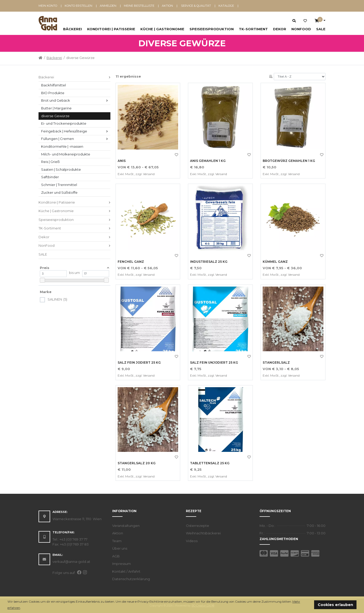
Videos (192, 541)
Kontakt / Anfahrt (126, 571)
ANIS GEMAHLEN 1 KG (208, 161)
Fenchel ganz (131, 262)
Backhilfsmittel (54, 85)
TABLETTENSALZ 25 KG (210, 463)
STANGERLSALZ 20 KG (137, 463)
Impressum (122, 564)
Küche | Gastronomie (162, 29)
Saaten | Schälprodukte (61, 169)
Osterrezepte (198, 526)
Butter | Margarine (56, 108)
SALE (321, 29)
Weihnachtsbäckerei (203, 533)
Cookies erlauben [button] (335, 605)
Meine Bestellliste (139, 6)
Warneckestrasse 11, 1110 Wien (77, 519)
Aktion (167, 6)
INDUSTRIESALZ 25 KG (209, 262)
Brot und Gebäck (56, 100)
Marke (46, 292)
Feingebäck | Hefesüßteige (64, 131)
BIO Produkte (53, 93)
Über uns (120, 548)
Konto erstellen (78, 6)
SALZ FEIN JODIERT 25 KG (139, 363)
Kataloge (226, 6)
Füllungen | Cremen (58, 139)
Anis (122, 161)
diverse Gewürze (55, 116)
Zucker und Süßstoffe (59, 192)
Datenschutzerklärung (131, 579)
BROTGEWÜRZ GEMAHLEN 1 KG (289, 161)
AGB (116, 556)
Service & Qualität (196, 6)
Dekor (280, 29)
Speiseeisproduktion (212, 29)
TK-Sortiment (253, 29)
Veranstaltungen (126, 526)
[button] (22, 608)
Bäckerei (73, 29)
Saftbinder (50, 177)
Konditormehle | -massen (62, 146)
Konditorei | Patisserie (111, 29)
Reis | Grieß (50, 162)
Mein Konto (48, 6)
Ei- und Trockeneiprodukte (64, 123)
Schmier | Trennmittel (59, 185)
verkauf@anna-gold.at (71, 562)
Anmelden (108, 6)
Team (117, 541)
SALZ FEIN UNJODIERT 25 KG (214, 363)
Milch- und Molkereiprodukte (66, 154)
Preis (45, 268)
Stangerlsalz (276, 363)
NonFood (301, 29)
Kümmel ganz (275, 262)
